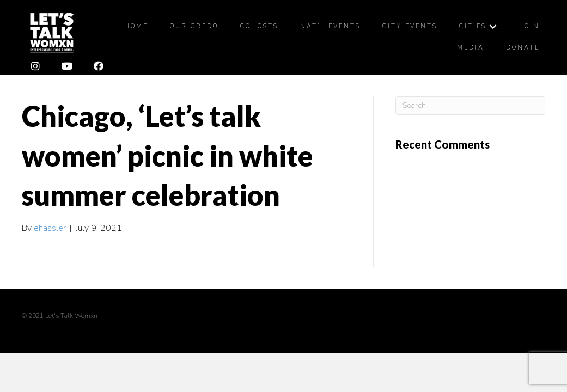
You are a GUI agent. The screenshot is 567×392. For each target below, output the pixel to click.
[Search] (470, 106)
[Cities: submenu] (493, 26)
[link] (136, 27)
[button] (35, 66)
